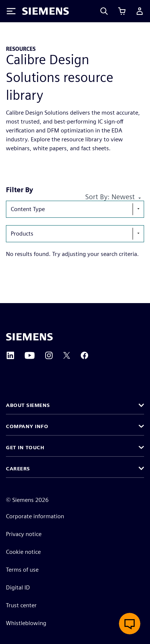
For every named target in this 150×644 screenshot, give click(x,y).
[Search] (104, 11)
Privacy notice (24, 534)
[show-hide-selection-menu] (138, 209)
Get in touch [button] (25, 447)
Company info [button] (27, 426)
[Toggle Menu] (11, 11)
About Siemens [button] (28, 405)
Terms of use (22, 570)
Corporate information (35, 516)
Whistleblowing (26, 623)
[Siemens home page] (29, 337)
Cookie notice (23, 552)
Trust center (21, 605)
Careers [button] (18, 469)
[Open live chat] (130, 624)
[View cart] (122, 11)
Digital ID (18, 587)
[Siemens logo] (46, 11)
